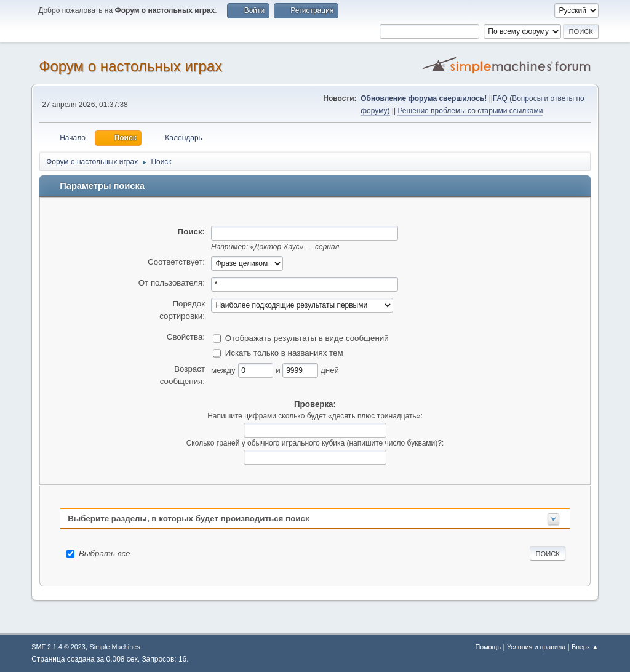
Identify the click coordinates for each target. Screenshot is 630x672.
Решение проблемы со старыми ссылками (470, 111)
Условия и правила (536, 647)
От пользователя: (172, 283)
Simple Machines (115, 647)
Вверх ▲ (585, 647)
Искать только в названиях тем (284, 352)
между (225, 370)
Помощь (488, 647)
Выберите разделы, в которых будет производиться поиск (188, 518)
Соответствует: (176, 262)
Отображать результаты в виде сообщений (307, 338)
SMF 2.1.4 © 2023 (58, 647)
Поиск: (191, 232)
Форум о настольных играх (130, 66)
